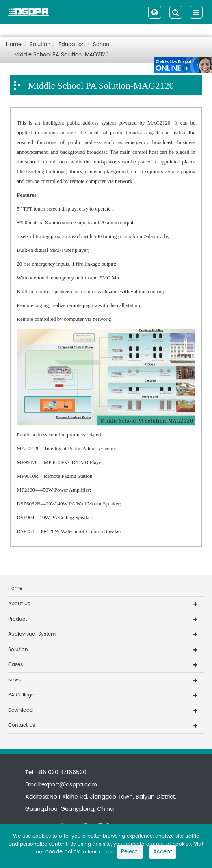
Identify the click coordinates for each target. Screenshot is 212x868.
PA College (21, 695)
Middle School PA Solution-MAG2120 (61, 55)
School (102, 45)
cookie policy (63, 852)
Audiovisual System (32, 634)
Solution (40, 45)
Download (21, 710)
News (14, 680)
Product (17, 619)
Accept (163, 852)
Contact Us (22, 725)
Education (72, 45)
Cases (15, 665)
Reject (130, 852)
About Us (19, 604)
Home (14, 45)
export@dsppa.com (69, 785)
